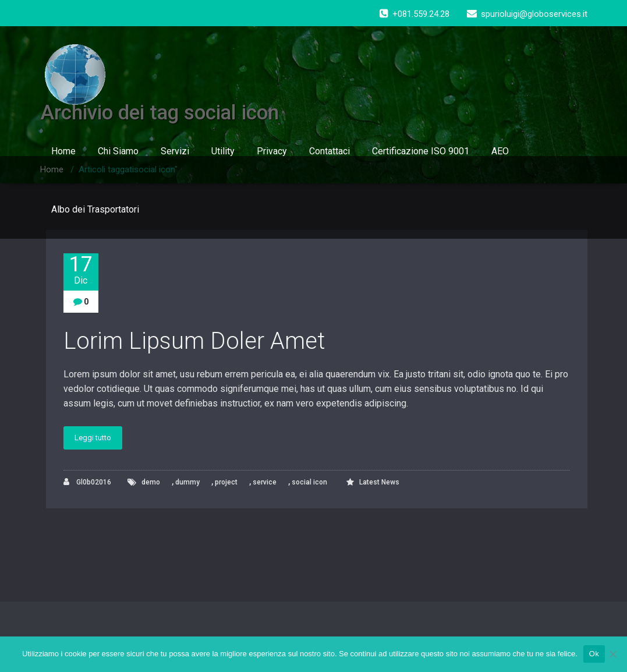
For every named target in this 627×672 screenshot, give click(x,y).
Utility (223, 151)
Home (63, 151)
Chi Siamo (118, 151)
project (226, 482)
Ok (594, 654)
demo (151, 482)
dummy (187, 482)
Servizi (175, 151)
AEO (500, 151)
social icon (309, 482)
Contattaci (330, 151)
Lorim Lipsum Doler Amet (194, 341)
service (265, 482)
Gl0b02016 (87, 482)
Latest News (379, 482)
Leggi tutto (93, 438)
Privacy (272, 151)
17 (81, 270)
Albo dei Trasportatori (95, 209)
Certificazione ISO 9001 (421, 151)
